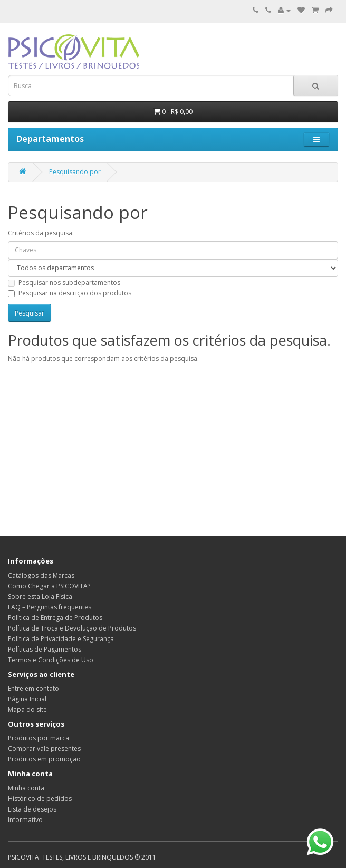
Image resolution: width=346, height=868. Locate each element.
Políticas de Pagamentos (45, 649)
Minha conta (26, 788)
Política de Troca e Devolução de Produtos (72, 628)
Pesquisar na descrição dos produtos (70, 293)
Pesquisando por (75, 172)
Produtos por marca (39, 738)
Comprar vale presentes (44, 748)
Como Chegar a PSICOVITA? (49, 586)
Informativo (25, 820)
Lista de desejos (32, 809)
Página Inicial (27, 699)
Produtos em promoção (44, 759)
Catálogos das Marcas (41, 575)
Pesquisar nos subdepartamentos (64, 283)
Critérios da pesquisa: (41, 233)
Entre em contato (33, 688)
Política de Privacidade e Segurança (61, 639)
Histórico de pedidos (40, 799)
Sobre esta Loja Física (40, 597)
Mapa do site (27, 709)
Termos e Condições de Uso (51, 660)
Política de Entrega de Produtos (55, 618)
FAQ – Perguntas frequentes (50, 607)
